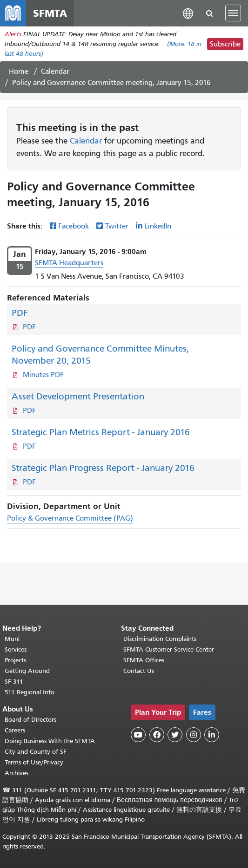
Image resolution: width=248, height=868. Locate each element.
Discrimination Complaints (160, 639)
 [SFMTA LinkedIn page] (212, 735)
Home (19, 72)
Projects (15, 660)
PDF (20, 313)
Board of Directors (30, 720)
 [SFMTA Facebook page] (157, 735)
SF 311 (14, 682)
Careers (15, 730)
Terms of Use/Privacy (34, 762)
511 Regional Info (30, 692)
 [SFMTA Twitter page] (175, 735)
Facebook (74, 226)
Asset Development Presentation (78, 396)
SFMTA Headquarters (69, 263)
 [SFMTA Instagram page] (194, 735)
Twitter (117, 226)
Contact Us (139, 671)
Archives (17, 773)
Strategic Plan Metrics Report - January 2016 (101, 432)
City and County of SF (36, 752)
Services (16, 649)
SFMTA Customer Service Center (169, 649)
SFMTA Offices (144, 660)
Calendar (55, 72)
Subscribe (225, 44)
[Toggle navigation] (233, 13)
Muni (12, 639)
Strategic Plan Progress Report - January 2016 (103, 468)
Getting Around (27, 671)
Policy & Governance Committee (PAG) (70, 518)
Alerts (13, 34)
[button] (188, 13)
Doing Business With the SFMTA (50, 741)
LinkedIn (158, 226)
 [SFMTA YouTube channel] (138, 735)
